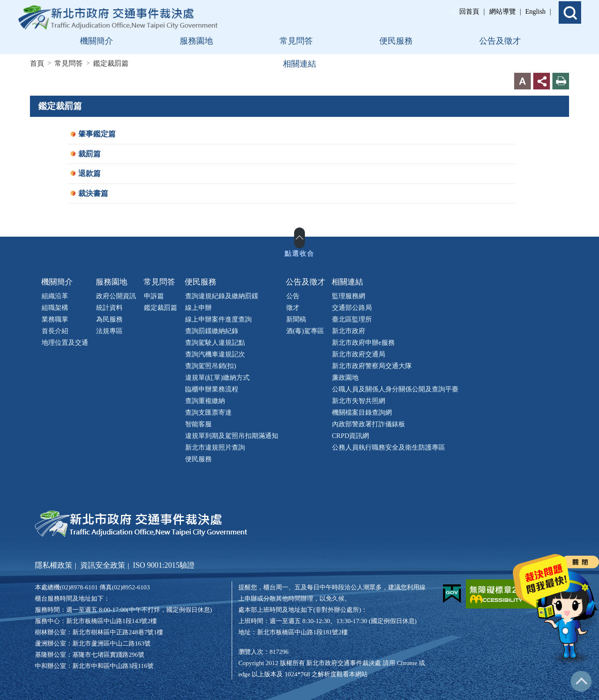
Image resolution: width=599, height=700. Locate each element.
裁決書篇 (93, 193)
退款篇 (89, 173)
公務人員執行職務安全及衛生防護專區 (389, 446)
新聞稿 (296, 318)
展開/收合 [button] (299, 237)
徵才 (293, 307)
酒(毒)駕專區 (305, 330)
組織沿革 (55, 295)
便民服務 (200, 281)
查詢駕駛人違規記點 (215, 342)
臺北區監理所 (352, 318)
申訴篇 (154, 295)
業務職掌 (55, 318)
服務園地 (111, 281)
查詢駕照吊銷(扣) (211, 365)
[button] (570, 12)
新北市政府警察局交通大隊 (372, 365)
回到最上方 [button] (581, 681)
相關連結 (347, 281)
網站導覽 (502, 11)
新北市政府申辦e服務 (363, 342)
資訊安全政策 (103, 564)
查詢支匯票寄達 (208, 412)
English (536, 11)
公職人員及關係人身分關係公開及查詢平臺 (395, 388)
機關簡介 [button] (97, 41)
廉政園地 (345, 377)
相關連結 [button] (299, 64)
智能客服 (198, 423)
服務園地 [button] (196, 41)
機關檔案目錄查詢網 (362, 412)
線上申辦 (198, 307)
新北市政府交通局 (359, 353)
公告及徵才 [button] (500, 41)
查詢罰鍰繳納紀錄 (212, 330)
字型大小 (522, 81)
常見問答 (159, 281)
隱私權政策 (54, 564)
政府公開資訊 (116, 295)
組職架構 (55, 307)
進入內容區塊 (20, 5)
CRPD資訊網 (351, 435)
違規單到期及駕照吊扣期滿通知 (232, 435)
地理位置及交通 (65, 342)
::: (454, 11)
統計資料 (109, 307)
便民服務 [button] (396, 41)
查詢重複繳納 (205, 400)
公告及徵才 (306, 281)
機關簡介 (57, 281)
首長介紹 (55, 330)
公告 (293, 295)
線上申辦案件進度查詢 (218, 318)
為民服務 (109, 318)
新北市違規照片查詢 (215, 446)
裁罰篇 (89, 153)
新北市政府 (349, 330)
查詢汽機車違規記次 (215, 353)
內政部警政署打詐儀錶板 (369, 423)
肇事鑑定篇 (97, 134)
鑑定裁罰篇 (161, 307)
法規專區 (109, 330)
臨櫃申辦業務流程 (212, 388)
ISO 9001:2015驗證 (164, 564)
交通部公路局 (352, 307)
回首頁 (469, 11)
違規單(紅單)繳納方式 (217, 377)
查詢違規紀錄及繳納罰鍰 (222, 295)
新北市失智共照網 (359, 400)
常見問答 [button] (296, 41)
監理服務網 (349, 295)
